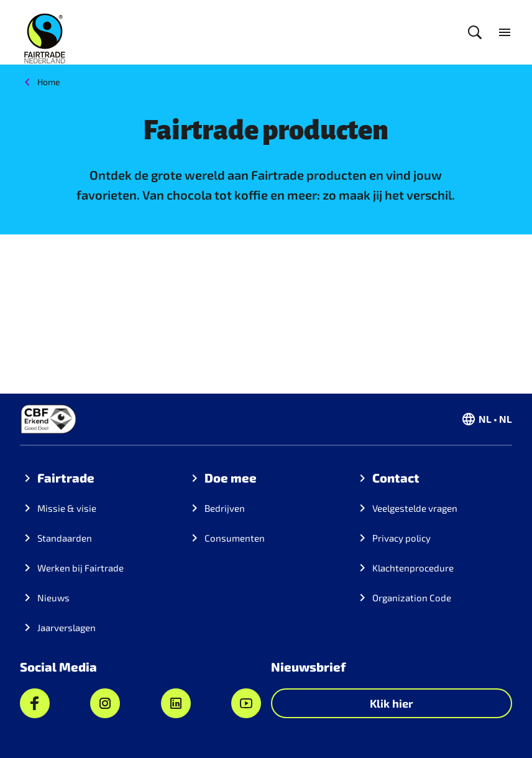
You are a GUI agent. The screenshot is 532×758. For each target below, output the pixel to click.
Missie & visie (67, 508)
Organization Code (412, 598)
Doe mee (231, 478)
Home (49, 82)
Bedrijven (225, 508)
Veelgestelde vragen (415, 508)
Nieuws (53, 598)
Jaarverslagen (66, 627)
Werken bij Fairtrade (80, 568)
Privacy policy (401, 538)
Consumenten (235, 538)
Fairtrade (66, 478)
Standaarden (65, 538)
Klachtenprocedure (413, 568)
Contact (396, 478)
